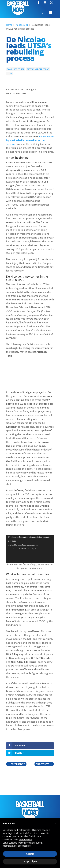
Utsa (9, 74)
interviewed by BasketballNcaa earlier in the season (30, 140)
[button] (56, 823)
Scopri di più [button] (30, 861)
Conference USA (16, 69)
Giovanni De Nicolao (38, 69)
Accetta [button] (30, 854)
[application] (30, 549)
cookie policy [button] (25, 840)
